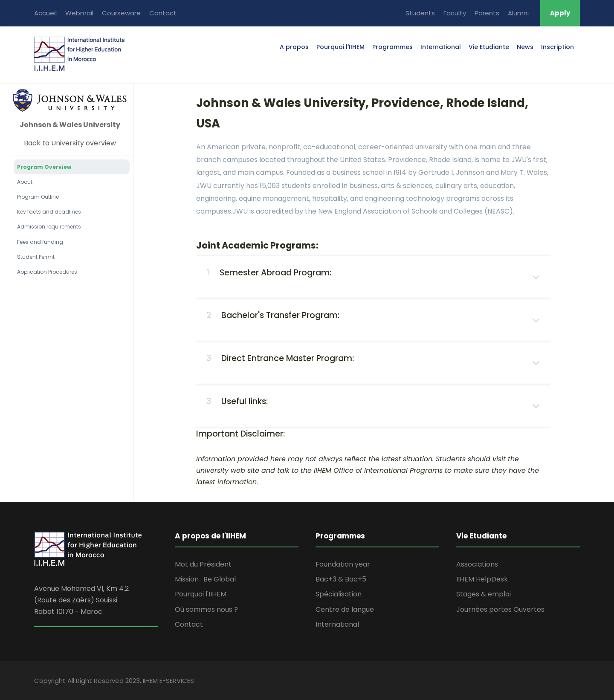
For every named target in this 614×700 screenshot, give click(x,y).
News (525, 47)
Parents (487, 13)
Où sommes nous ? (206, 609)
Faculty (455, 13)
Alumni (518, 13)
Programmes (392, 47)
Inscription (558, 47)
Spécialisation (339, 594)
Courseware (121, 13)
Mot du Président (203, 564)
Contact (163, 13)
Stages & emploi (484, 594)
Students (420, 13)
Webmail (79, 13)
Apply (560, 13)
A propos (294, 47)
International (441, 47)
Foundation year (343, 564)
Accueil (45, 13)
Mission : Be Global (205, 579)
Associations (477, 564)
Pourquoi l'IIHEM (340, 47)
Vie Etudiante (489, 47)
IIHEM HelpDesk (482, 579)
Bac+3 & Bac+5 (341, 579)
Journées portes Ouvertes (500, 609)
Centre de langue (345, 609)
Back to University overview (70, 143)
